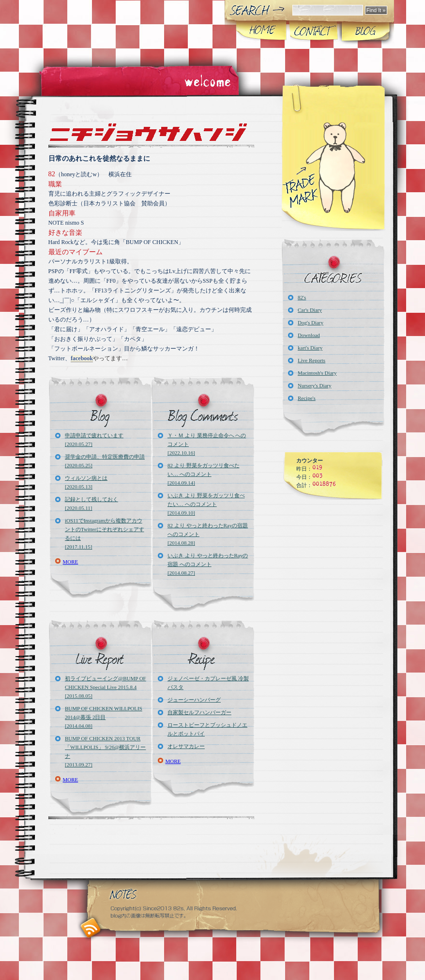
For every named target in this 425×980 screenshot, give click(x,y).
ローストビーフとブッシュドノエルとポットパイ (207, 729)
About (313, 31)
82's (302, 297)
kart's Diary (310, 348)
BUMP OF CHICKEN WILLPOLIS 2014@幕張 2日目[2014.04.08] (104, 717)
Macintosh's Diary (317, 373)
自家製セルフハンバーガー (199, 712)
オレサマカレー (186, 746)
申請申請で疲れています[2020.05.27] (94, 440)
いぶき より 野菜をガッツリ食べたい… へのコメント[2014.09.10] (206, 504)
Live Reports (311, 360)
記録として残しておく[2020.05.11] (91, 504)
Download (309, 335)
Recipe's (307, 398)
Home (262, 31)
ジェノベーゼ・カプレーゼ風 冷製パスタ (208, 683)
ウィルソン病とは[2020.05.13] (86, 482)
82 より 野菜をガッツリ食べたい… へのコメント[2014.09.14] (204, 474)
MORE (71, 562)
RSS (91, 928)
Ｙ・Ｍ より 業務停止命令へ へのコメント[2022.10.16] (207, 444)
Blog (365, 31)
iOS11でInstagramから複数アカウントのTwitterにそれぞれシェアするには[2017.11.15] (105, 534)
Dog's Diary (311, 322)
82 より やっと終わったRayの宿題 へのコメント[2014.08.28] (208, 534)
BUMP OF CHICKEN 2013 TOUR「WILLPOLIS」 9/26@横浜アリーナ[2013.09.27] (105, 751)
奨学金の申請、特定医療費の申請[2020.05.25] (105, 461)
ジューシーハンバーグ (194, 700)
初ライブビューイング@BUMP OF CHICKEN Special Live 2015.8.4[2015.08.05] (106, 687)
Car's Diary (310, 310)
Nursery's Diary (315, 385)
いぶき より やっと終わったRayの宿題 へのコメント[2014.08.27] (208, 564)
